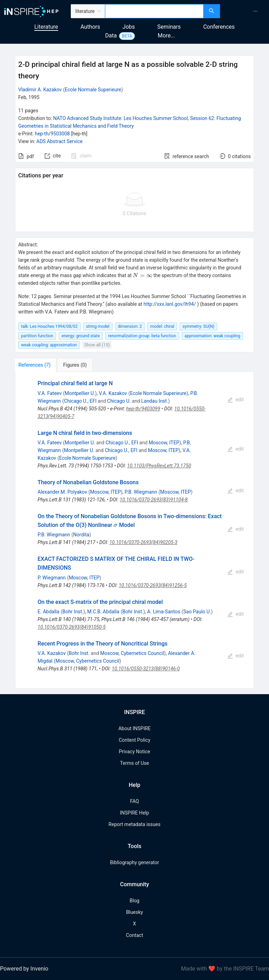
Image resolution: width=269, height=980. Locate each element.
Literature (46, 27)
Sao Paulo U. (197, 612)
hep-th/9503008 (52, 134)
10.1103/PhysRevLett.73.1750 (159, 466)
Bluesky (134, 912)
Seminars (169, 27)
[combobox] (154, 11)
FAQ (134, 801)
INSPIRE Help (134, 813)
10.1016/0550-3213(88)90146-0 (146, 669)
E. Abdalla (48, 612)
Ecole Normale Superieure (93, 90)
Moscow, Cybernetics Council (132, 653)
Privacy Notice (134, 752)
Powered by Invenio (24, 969)
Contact (135, 935)
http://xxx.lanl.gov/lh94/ (170, 304)
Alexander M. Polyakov (62, 492)
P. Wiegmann (51, 578)
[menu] (245, 11)
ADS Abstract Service (60, 141)
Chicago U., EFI (80, 401)
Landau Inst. (155, 401)
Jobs (129, 27)
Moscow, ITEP (164, 443)
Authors (90, 27)
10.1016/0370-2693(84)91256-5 (153, 585)
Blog (134, 901)
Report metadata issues (134, 824)
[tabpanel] (134, 530)
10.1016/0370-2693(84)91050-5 (71, 627)
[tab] (37, 365)
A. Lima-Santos (164, 612)
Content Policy (134, 740)
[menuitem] (255, 11)
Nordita (81, 535)
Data (111, 36)
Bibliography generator (134, 862)
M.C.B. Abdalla (103, 612)
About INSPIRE (134, 728)
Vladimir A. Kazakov (40, 90)
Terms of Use (135, 763)
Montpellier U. (80, 393)
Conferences (219, 27)
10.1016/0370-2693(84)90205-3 (143, 542)
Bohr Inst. (73, 612)
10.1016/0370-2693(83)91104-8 (154, 500)
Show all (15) (97, 345)
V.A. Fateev (50, 393)
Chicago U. (119, 401)
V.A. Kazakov (113, 393)
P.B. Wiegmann (141, 492)
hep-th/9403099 (143, 409)
